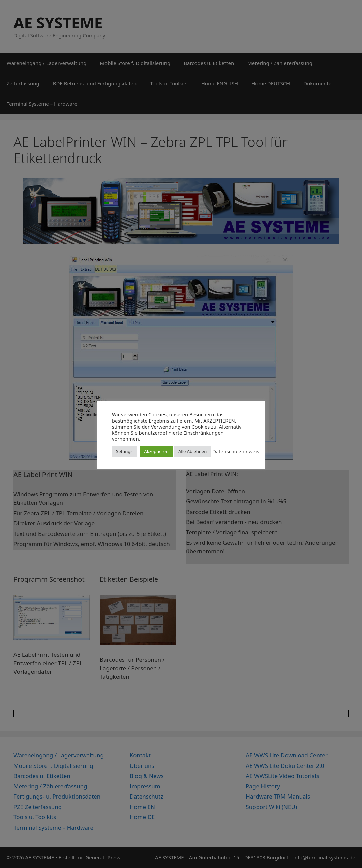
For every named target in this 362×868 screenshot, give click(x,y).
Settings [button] (124, 451)
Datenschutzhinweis (236, 451)
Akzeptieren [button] (156, 451)
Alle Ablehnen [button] (192, 451)
